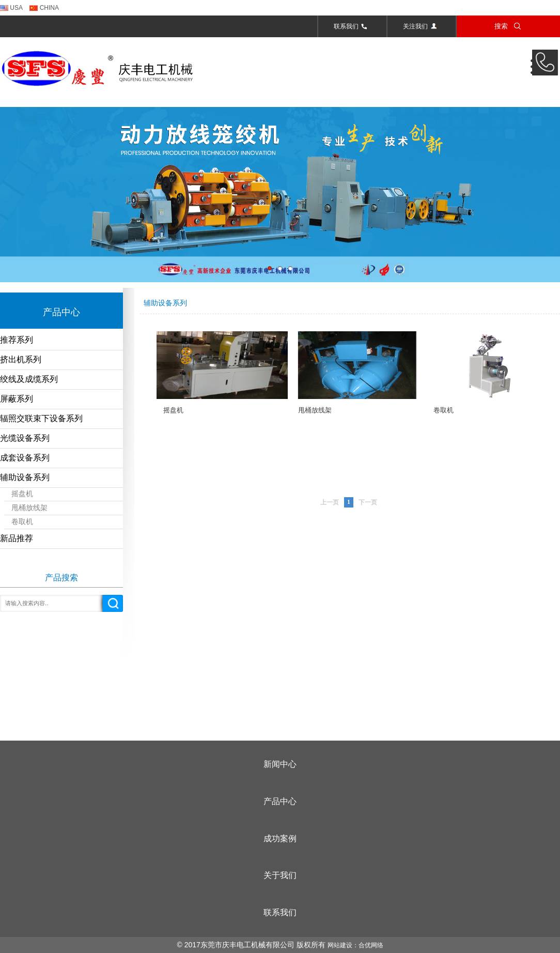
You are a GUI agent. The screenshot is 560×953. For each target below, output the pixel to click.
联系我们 (352, 26)
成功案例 (280, 839)
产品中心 (280, 801)
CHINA (44, 8)
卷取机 (22, 522)
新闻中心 (280, 764)
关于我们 (280, 875)
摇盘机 (22, 494)
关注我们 (422, 26)
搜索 (509, 25)
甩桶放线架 (29, 508)
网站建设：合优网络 (355, 945)
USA (11, 8)
